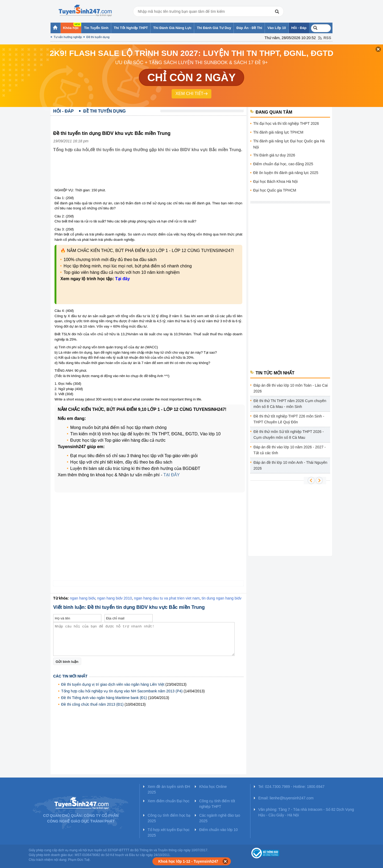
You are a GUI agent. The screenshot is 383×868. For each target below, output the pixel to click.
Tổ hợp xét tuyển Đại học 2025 (169, 832)
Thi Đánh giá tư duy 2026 (274, 155)
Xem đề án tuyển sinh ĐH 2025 (169, 789)
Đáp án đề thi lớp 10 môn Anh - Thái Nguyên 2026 (290, 465)
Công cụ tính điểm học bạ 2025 (169, 818)
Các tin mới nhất (70, 676)
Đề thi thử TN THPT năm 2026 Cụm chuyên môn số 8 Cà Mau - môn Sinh (290, 404)
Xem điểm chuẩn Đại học (168, 801)
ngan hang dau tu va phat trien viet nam (167, 598)
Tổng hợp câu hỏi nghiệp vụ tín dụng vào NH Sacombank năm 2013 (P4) (122, 691)
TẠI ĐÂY (172, 475)
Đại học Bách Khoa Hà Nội (275, 181)
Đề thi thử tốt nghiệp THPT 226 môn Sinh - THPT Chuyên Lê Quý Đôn (289, 419)
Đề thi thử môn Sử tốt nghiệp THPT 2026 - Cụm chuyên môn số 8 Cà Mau (289, 435)
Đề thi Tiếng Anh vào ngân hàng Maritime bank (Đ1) (104, 698)
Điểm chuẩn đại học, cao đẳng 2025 (283, 164)
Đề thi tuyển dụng (98, 37)
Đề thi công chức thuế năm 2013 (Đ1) (92, 704)
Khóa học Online (213, 787)
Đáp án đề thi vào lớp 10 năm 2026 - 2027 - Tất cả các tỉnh (290, 450)
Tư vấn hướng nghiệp (68, 37)
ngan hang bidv (83, 598)
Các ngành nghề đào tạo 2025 (220, 818)
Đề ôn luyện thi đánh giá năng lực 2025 (286, 173)
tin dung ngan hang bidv (221, 598)
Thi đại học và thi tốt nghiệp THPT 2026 (286, 123)
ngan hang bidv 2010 (115, 598)
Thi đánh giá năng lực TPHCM (278, 132)
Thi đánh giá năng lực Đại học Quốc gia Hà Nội (289, 144)
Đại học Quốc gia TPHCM (275, 190)
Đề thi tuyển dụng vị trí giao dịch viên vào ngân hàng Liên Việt (113, 684)
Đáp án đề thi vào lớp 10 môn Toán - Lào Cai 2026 (291, 388)
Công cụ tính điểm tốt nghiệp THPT (217, 804)
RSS (327, 38)
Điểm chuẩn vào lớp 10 (218, 830)
